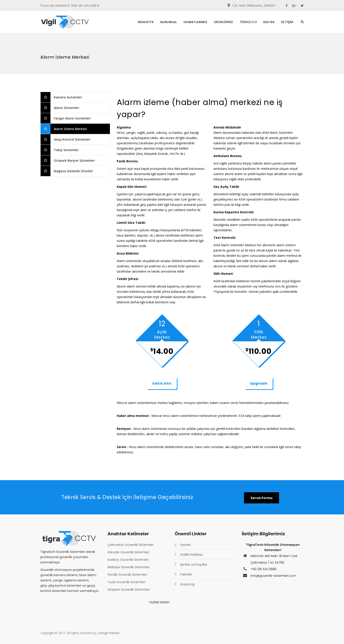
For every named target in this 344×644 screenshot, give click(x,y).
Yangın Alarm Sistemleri (72, 118)
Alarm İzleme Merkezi (70, 129)
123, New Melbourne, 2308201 (254, 5)
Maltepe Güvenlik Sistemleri (129, 567)
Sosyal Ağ (187, 584)
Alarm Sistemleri (66, 108)
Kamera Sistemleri (68, 97)
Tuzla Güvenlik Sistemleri (126, 582)
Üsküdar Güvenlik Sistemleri (128, 552)
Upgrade (259, 383)
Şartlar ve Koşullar (194, 564)
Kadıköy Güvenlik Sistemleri (128, 560)
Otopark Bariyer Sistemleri (74, 160)
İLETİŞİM (287, 22)
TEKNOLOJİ (248, 22)
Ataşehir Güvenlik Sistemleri (129, 590)
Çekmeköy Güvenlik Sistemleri (131, 545)
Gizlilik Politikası (191, 555)
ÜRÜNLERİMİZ (224, 22)
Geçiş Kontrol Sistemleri (72, 139)
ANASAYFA (146, 22)
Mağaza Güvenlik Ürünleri (73, 171)
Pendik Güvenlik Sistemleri (127, 575)
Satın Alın (162, 383)
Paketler (186, 574)
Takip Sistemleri (66, 150)
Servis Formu (262, 498)
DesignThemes (109, 633)
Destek (185, 545)
